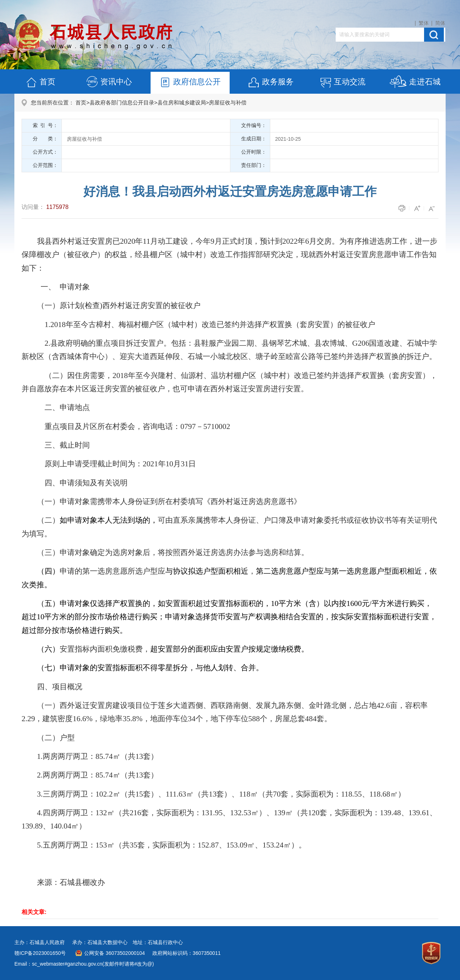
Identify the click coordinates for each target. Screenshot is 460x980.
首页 (40, 83)
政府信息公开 (190, 83)
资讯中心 (109, 83)
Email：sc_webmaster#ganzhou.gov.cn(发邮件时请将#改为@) (84, 964)
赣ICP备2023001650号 (40, 953)
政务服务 (271, 83)
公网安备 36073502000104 (114, 953)
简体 (440, 23)
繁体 (424, 23)
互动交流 (342, 83)
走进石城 (415, 83)
